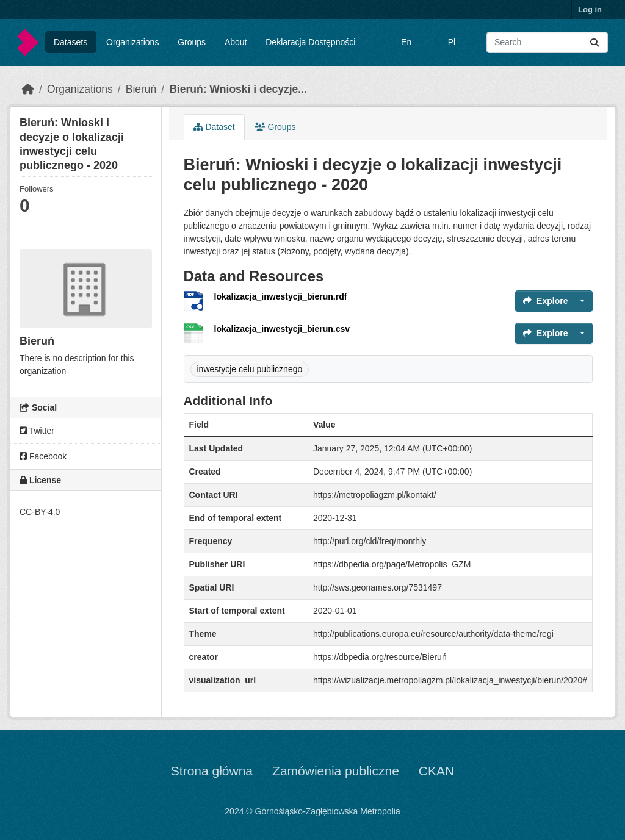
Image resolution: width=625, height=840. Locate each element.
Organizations (132, 42)
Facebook (43, 456)
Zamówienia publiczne (336, 771)
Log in (590, 9)
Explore (545, 301)
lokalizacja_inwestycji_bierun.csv (282, 329)
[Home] (28, 89)
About (236, 42)
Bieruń (141, 89)
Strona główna (212, 771)
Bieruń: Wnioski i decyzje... (238, 89)
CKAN (436, 771)
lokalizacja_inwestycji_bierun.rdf (281, 296)
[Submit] (594, 42)
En (406, 42)
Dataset (214, 127)
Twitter (37, 431)
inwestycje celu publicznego (250, 369)
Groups (192, 42)
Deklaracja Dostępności (310, 42)
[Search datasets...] (547, 42)
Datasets (70, 42)
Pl (452, 42)
